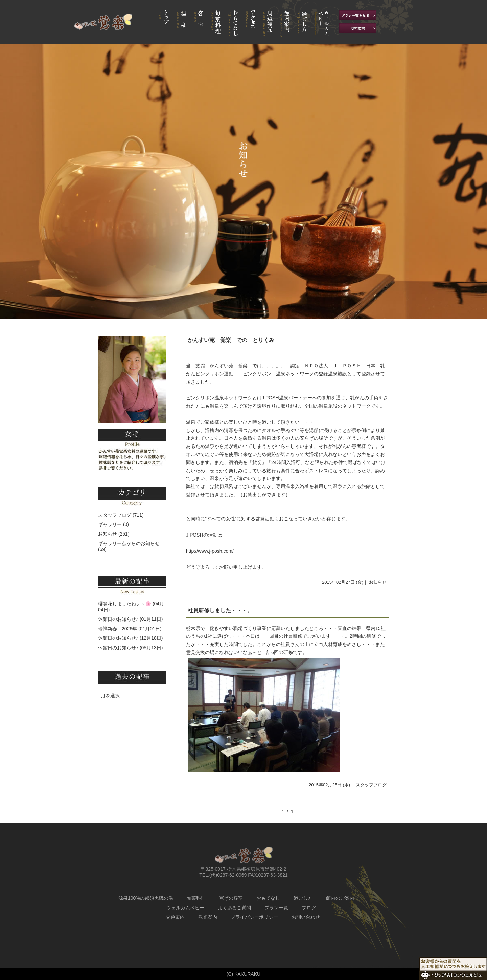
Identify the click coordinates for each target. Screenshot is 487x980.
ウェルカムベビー (185, 908)
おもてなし (268, 898)
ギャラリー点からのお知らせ (129, 543)
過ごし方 (303, 898)
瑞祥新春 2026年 (118, 629)
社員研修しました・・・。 (220, 611)
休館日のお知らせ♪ (118, 619)
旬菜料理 (196, 898)
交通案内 (175, 917)
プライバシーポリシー (254, 917)
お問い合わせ (306, 917)
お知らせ (378, 582)
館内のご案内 (340, 898)
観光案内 (208, 917)
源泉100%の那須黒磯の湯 (146, 898)
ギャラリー (110, 524)
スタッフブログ (371, 785)
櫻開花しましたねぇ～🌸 (125, 604)
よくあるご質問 (234, 908)
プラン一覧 (276, 908)
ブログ (309, 908)
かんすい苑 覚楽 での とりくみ (231, 340)
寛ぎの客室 (231, 898)
